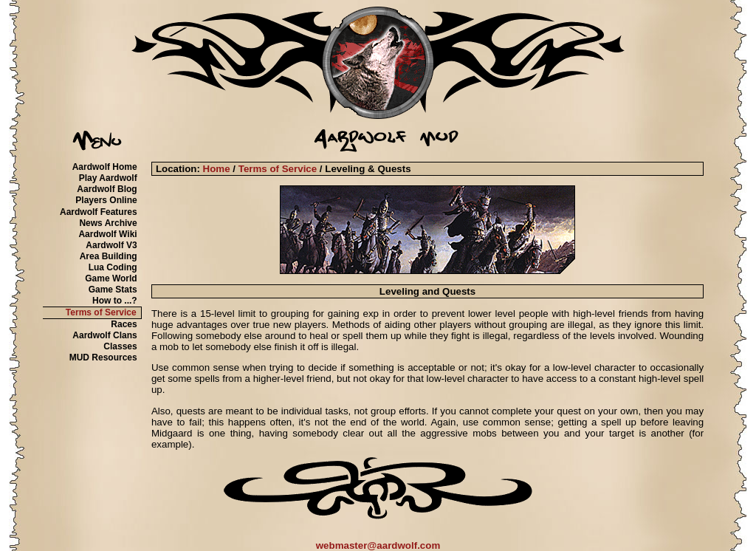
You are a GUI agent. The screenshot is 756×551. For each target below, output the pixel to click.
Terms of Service (101, 312)
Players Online (106, 200)
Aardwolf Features (99, 212)
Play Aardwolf (108, 178)
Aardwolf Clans (104, 335)
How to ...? (115, 301)
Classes (120, 346)
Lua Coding (113, 267)
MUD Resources (103, 357)
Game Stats (113, 290)
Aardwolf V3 (111, 245)
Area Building (109, 256)
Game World (111, 278)
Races (124, 324)
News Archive (108, 223)
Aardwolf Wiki (107, 234)
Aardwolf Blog (107, 189)
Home (217, 169)
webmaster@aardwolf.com (378, 545)
